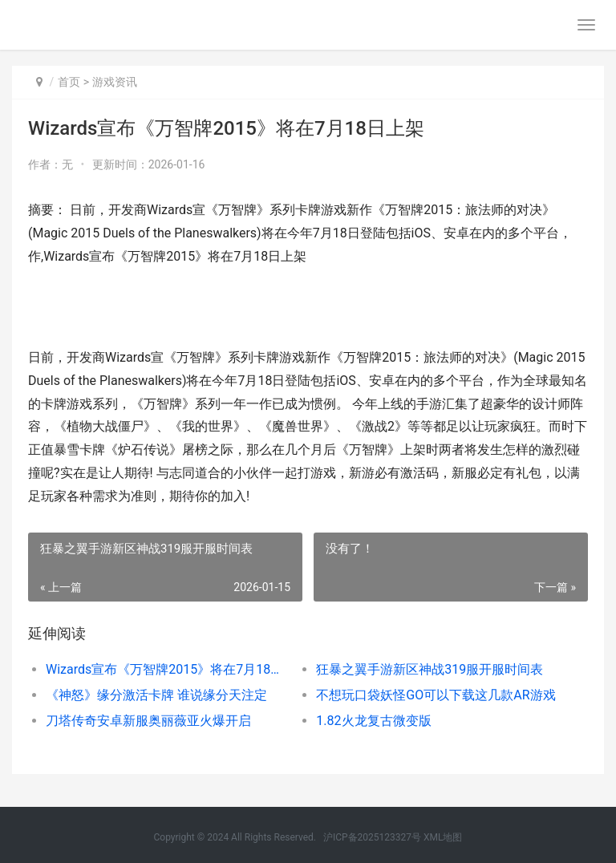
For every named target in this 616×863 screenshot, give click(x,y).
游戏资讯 (115, 82)
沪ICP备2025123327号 (372, 837)
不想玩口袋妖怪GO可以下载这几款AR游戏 (436, 695)
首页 (69, 82)
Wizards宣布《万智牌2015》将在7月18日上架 (168, 669)
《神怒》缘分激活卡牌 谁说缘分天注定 (156, 695)
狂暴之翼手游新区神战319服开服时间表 (430, 669)
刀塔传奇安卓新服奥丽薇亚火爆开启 (148, 721)
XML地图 (443, 837)
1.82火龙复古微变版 (373, 721)
